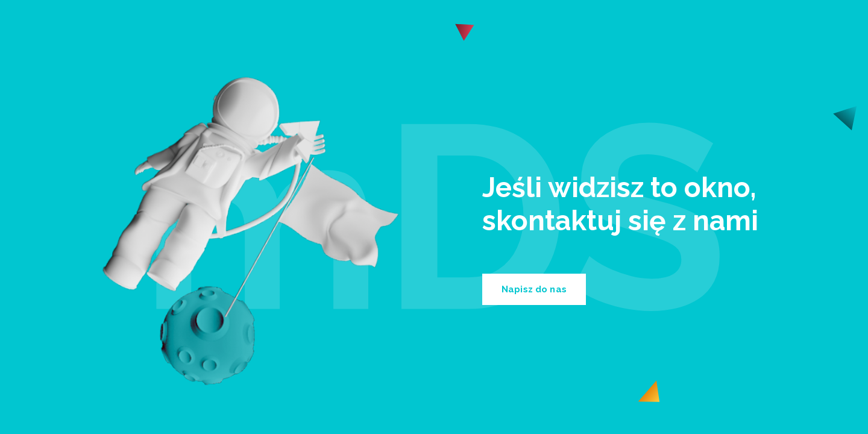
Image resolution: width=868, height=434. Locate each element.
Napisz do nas (534, 289)
